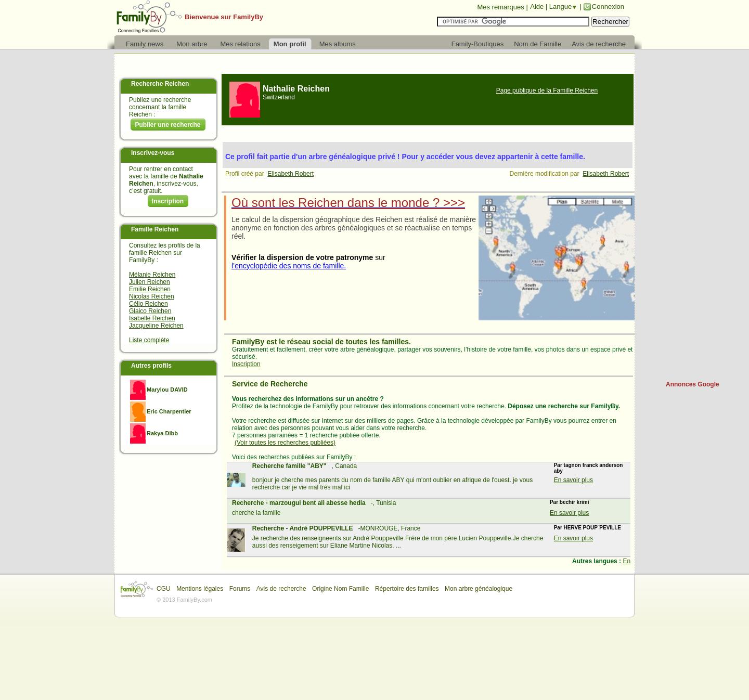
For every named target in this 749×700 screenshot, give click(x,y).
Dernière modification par (546, 174)
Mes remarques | (502, 7)
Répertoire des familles (407, 589)
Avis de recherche (281, 589)
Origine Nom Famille (340, 589)
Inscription (168, 201)
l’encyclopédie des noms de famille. (289, 266)
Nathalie (296, 89)
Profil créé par (246, 174)
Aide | (540, 7)
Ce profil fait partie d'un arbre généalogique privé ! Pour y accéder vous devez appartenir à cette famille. (405, 157)
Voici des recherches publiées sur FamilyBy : (294, 457)
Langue (560, 7)
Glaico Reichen (150, 311)
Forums (240, 589)
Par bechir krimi (570, 502)
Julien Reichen (150, 282)
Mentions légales (200, 589)
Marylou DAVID (167, 390)
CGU (164, 589)
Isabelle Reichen (152, 318)
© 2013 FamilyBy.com (184, 600)
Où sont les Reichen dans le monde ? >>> (348, 203)
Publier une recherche (167, 125)
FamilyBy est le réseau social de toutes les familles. (321, 342)
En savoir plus (573, 480)
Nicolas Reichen (152, 296)
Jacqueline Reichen (156, 326)
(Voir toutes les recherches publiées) (285, 443)
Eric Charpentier (169, 411)
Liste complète (149, 340)
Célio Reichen (148, 304)
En (627, 561)
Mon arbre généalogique (479, 589)
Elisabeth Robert (290, 174)
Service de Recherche (270, 384)
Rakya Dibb (162, 433)
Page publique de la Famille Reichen (547, 90)
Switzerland (279, 97)
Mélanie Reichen (152, 275)
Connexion (608, 7)
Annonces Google (693, 384)
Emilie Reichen (150, 289)
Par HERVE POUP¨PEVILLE (587, 528)
